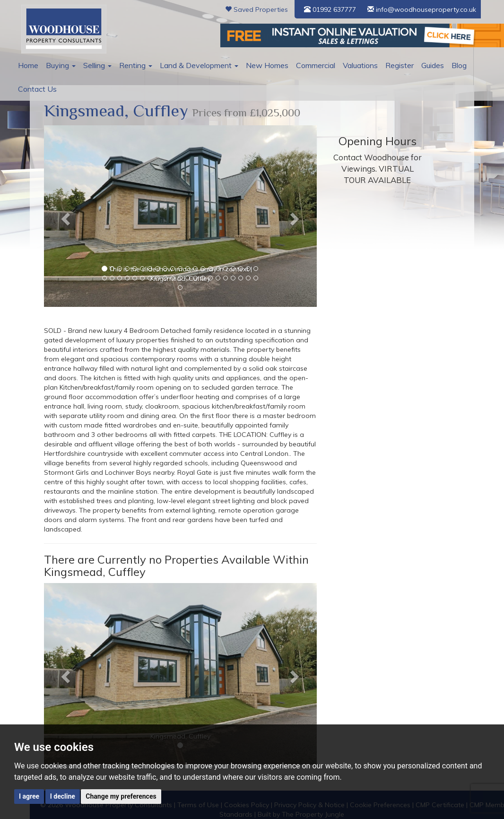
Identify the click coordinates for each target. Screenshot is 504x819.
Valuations (349, 65)
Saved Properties (256, 9)
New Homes (259, 65)
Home (28, 65)
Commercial (306, 65)
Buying (60, 65)
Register (387, 65)
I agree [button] (29, 796)
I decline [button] (63, 796)
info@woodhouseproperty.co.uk (422, 9)
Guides (420, 65)
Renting (132, 65)
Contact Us (36, 89)
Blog (446, 65)
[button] (64, 216)
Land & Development (193, 65)
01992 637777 (330, 9)
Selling (95, 65)
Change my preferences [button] (121, 796)
